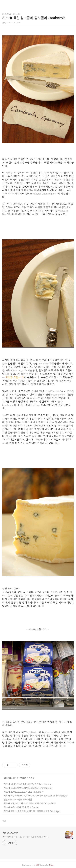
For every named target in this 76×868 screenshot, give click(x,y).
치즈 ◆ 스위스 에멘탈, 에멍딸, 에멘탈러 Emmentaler (28, 788)
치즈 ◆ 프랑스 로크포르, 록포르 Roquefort (24, 792)
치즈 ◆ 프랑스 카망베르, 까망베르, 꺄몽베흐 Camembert (30, 803)
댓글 (4, 821)
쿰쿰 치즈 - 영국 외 (11, 14)
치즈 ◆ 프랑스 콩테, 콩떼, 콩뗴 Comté (21, 807)
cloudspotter (10, 833)
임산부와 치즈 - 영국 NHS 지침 (18, 800)
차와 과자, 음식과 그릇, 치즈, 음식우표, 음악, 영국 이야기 (26, 837)
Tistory (52, 865)
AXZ (37, 865)
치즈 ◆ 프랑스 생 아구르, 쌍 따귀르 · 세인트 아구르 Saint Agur (32, 811)
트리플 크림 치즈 (15, 377)
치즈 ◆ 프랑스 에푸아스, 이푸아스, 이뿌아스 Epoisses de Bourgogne (35, 796)
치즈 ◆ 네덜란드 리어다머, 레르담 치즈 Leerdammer (28, 784)
